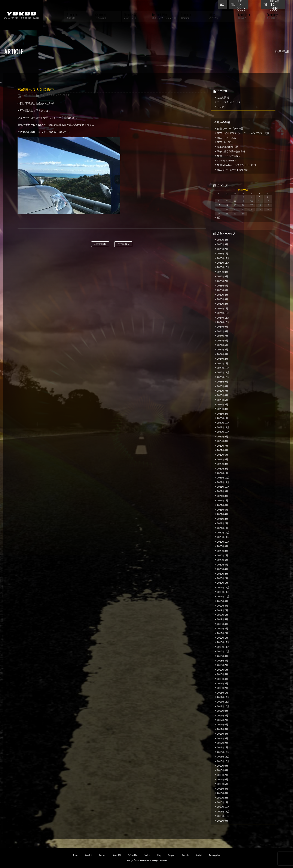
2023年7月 (223, 391)
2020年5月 (223, 565)
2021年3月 (223, 519)
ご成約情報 (223, 97)
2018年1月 (223, 693)
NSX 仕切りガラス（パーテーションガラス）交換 (243, 133)
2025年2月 (223, 304)
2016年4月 (223, 789)
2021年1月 (223, 528)
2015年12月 (223, 807)
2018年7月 (223, 665)
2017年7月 (223, 720)
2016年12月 (223, 752)
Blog (159, 855)
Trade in (147, 855)
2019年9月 (223, 601)
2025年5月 (223, 290)
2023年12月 (223, 368)
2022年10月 (223, 432)
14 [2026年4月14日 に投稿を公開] (227, 205)
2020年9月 (223, 546)
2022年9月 (223, 437)
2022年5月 (223, 455)
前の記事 (100, 244)
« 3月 (218, 218)
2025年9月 (223, 272)
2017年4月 (223, 734)
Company (171, 855)
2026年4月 (223, 240)
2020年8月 (223, 551)
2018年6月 (223, 670)
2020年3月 (223, 574)
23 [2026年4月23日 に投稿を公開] (243, 210)
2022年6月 (223, 450)
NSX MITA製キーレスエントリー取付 (236, 165)
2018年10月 (223, 651)
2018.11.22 (28, 95)
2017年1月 (223, 747)
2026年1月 (223, 254)
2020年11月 (223, 537)
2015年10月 (223, 816)
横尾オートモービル (21, 15)
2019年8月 (223, 606)
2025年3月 (223, 299)
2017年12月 (223, 697)
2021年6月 (223, 505)
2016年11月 (223, 757)
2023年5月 (223, 400)
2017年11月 (223, 702)
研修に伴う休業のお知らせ (231, 151)
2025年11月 (223, 263)
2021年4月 (223, 514)
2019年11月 (223, 592)
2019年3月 (223, 629)
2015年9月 (223, 821)
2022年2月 (223, 469)
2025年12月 (223, 258)
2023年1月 (223, 418)
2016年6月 (223, 779)
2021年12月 (223, 478)
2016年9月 (223, 766)
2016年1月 (223, 802)
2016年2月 (223, 798)
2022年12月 (223, 423)
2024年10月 (223, 322)
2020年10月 (223, 542)
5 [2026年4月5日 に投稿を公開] (268, 197)
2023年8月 (223, 386)
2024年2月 (223, 359)
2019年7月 (223, 610)
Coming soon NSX (227, 161)
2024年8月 (223, 331)
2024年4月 (223, 350)
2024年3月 (223, 354)
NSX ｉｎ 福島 (226, 138)
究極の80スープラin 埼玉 (230, 128)
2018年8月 (223, 661)
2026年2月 (223, 249)
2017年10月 (223, 706)
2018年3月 (223, 683)
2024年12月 (223, 313)
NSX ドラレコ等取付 (229, 156)
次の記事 (123, 244)
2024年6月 (223, 341)
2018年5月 (223, 674)
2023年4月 (223, 404)
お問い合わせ (223, 5)
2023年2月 (223, 414)
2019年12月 (223, 588)
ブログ (66, 95)
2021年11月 (223, 482)
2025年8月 (223, 276)
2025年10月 (223, 267)
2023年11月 (223, 372)
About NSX (117, 855)
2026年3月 (223, 244)
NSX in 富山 (225, 142)
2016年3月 (223, 793)
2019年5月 (223, 619)
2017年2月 (223, 743)
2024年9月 (223, 327)
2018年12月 (223, 642)
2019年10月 (223, 596)
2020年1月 (223, 583)
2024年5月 (223, 345)
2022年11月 (223, 427)
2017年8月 (223, 716)
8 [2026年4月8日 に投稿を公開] (235, 201)
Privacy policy (214, 855)
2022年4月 (223, 459)
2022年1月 (223, 473)
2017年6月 (223, 725)
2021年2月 (223, 523)
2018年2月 (223, 688)
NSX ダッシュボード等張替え (233, 170)
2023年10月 (223, 377)
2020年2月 (223, 578)
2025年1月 (223, 309)
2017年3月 (223, 738)
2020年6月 (223, 560)
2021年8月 (223, 496)
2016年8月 (223, 770)
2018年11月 (223, 647)
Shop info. (185, 855)
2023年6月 (223, 395)
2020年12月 (223, 533)
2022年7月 (223, 446)
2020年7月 (223, 555)
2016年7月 (223, 775)
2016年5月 (223, 784)
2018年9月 (223, 656)
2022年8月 (223, 441)
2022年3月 (223, 464)
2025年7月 (223, 281)
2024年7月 (223, 336)
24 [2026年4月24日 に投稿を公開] (251, 210)
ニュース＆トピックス (51, 95)
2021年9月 (223, 491)
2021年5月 (223, 510)
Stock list (88, 855)
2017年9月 (223, 711)
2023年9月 (223, 382)
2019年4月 (223, 624)
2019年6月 (223, 615)
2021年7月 (223, 500)
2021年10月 (223, 487)
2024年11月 (223, 318)
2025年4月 (223, 295)
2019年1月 (223, 638)
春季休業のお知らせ (228, 147)
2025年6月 (223, 286)
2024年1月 (223, 363)
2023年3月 (223, 409)
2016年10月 (223, 761)
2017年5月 (223, 729)
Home (75, 855)
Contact (199, 855)
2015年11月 (223, 812)
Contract (102, 855)
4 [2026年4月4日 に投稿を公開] (260, 197)
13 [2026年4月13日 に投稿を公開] (219, 205)
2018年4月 (223, 679)
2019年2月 (223, 633)
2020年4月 (223, 569)
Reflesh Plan (133, 855)
